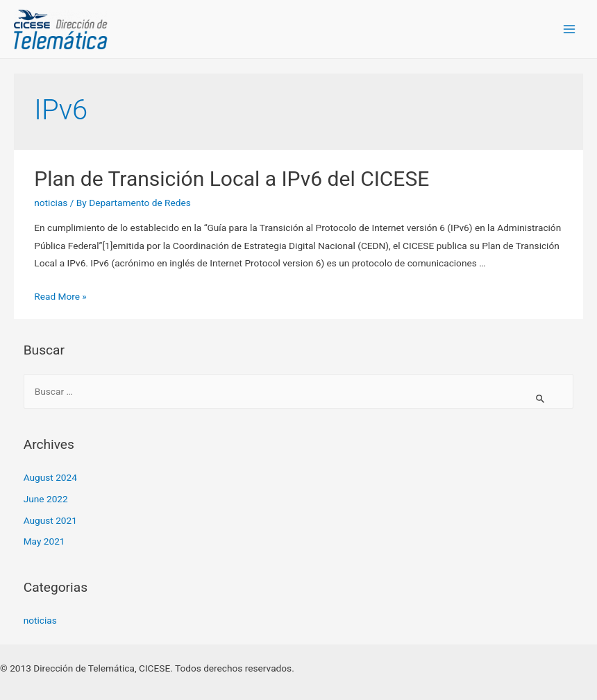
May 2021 (44, 541)
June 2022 (46, 499)
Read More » (60, 296)
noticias (51, 203)
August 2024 (50, 477)
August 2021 (50, 520)
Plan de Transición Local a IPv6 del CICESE (232, 179)
